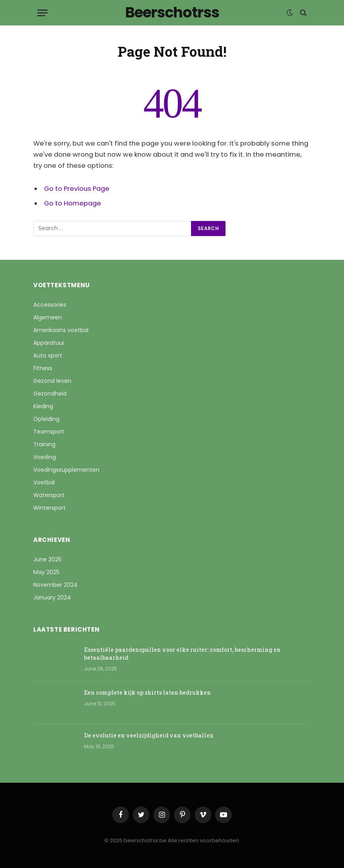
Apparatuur (49, 343)
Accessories (50, 305)
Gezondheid (50, 394)
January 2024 (52, 597)
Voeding (45, 457)
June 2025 (47, 559)
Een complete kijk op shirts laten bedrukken (147, 692)
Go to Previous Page (77, 189)
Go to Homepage (73, 203)
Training (44, 444)
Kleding (43, 406)
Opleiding (46, 419)
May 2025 (46, 572)
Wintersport (50, 508)
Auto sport (48, 355)
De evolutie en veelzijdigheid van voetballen (149, 735)
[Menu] (42, 13)
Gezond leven (52, 381)
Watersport (49, 495)
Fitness (43, 368)
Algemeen (48, 317)
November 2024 (55, 585)
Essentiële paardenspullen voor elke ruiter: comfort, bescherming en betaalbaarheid (182, 654)
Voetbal (44, 482)
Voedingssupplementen (66, 470)
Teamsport (49, 432)
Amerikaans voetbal (61, 330)
